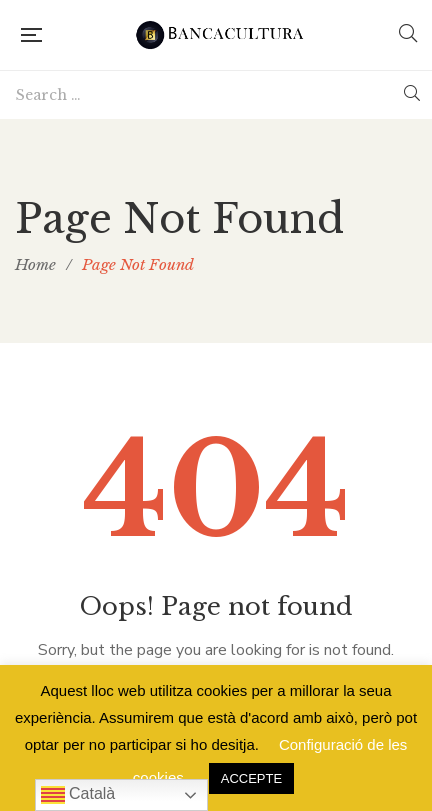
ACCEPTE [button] (251, 778)
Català (78, 795)
